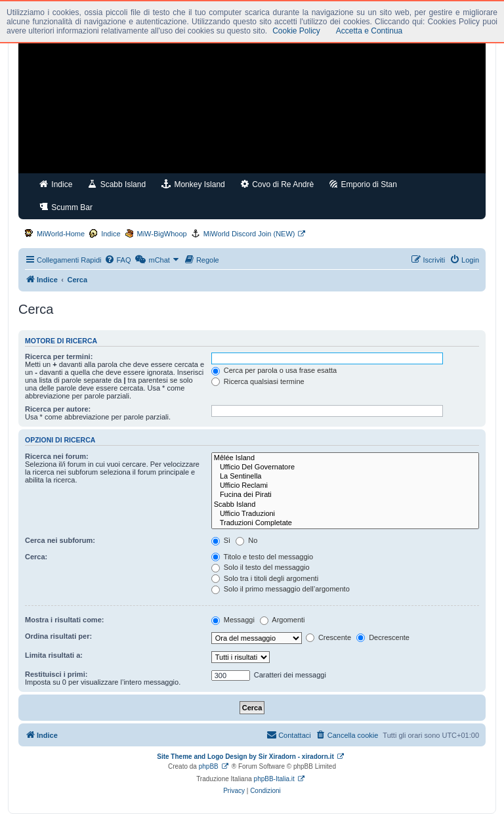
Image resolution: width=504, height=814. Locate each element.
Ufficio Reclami (345, 486)
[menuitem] (117, 260)
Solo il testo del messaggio (261, 567)
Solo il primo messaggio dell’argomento (281, 589)
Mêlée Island (345, 458)
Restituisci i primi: (56, 674)
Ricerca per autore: (58, 409)
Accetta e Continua (369, 31)
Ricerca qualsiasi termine (258, 381)
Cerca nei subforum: (60, 540)
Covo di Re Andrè (277, 184)
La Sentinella (345, 477)
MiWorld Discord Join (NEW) (249, 234)
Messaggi (233, 620)
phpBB (209, 766)
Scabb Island (117, 184)
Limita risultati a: (54, 655)
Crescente (328, 637)
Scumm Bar (66, 207)
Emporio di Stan (363, 184)
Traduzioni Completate (345, 523)
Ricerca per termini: (59, 356)
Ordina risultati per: (58, 636)
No (246, 540)
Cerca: (36, 557)
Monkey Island (193, 184)
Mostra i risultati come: (64, 620)
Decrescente (383, 637)
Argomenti (283, 620)
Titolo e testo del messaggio (262, 557)
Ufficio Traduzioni (345, 514)
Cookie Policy (296, 31)
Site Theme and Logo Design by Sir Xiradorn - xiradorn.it (245, 757)
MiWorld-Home (61, 234)
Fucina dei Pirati (345, 495)
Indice (56, 184)
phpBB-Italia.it (274, 779)
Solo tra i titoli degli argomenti (265, 578)
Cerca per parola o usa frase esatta (274, 370)
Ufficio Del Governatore (345, 467)
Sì (221, 540)
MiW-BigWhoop (162, 234)
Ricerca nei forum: (57, 456)
